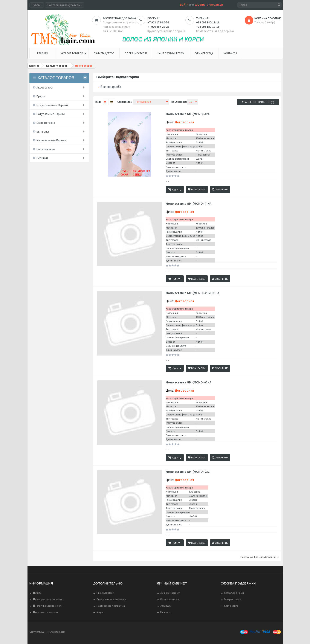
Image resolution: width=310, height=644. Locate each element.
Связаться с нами (234, 593)
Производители (105, 593)
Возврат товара (233, 599)
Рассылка (166, 612)
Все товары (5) (111, 87)
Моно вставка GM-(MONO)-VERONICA (192, 293)
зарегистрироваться (209, 5)
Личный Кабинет (170, 593)
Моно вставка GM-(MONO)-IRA (188, 114)
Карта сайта (231, 606)
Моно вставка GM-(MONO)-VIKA (188, 382)
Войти (184, 5)
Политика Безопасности (47, 606)
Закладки (166, 606)
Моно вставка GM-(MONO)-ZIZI (188, 472)
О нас (37, 593)
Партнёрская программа (111, 606)
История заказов (170, 599)
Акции (100, 612)
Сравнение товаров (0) (258, 102)
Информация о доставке (47, 599)
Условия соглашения (45, 612)
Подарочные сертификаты (111, 599)
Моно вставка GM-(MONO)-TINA (189, 204)
